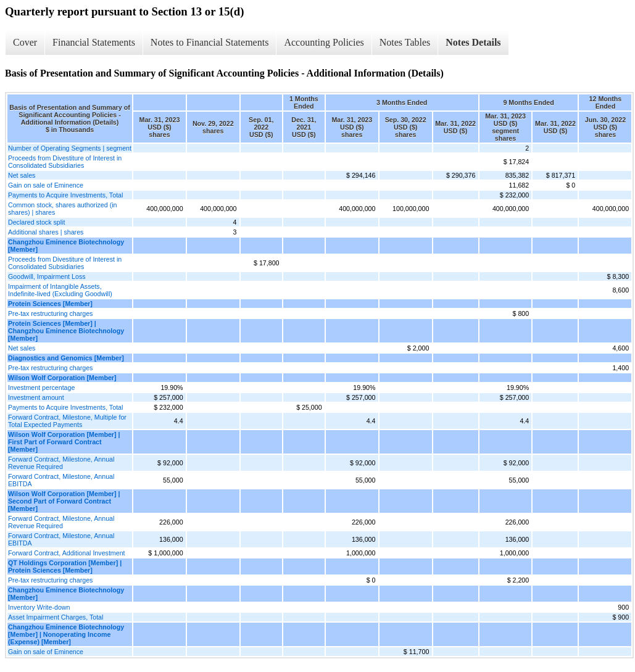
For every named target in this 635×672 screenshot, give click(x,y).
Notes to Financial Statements (210, 42)
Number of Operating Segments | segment (70, 148)
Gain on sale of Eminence (46, 185)
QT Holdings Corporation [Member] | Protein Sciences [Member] (65, 566)
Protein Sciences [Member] (50, 304)
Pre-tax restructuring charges (50, 313)
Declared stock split (36, 222)
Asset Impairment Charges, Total (56, 617)
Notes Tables (405, 42)
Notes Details (473, 42)
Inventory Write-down (39, 607)
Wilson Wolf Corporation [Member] (62, 378)
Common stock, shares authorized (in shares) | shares (63, 209)
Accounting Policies (324, 42)
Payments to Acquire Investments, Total (65, 195)
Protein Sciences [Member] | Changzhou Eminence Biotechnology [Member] (66, 331)
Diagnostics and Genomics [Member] (66, 358)
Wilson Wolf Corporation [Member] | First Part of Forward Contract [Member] (64, 442)
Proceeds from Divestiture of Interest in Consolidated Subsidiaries (65, 162)
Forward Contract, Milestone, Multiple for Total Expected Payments (67, 421)
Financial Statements (94, 42)
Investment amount (36, 397)
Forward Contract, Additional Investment (67, 553)
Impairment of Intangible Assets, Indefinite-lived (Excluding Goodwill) (60, 290)
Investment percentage (41, 388)
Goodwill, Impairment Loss (47, 276)
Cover (25, 42)
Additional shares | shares (46, 232)
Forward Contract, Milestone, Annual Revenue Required (61, 463)
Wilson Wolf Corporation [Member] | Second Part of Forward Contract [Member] (64, 501)
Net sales (22, 175)
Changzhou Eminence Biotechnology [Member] (66, 246)
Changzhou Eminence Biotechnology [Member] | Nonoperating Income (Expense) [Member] (66, 634)
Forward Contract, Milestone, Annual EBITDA (61, 480)
